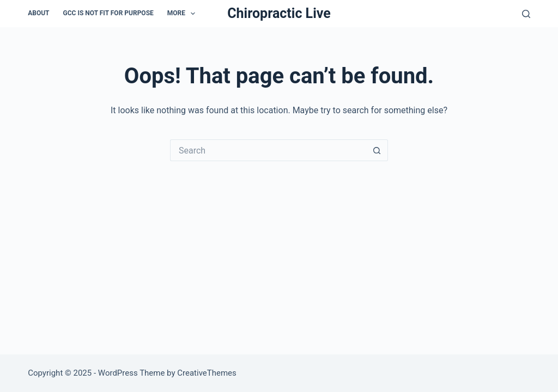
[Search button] (377, 150)
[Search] (526, 14)
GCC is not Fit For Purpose (108, 13)
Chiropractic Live (279, 13)
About (38, 13)
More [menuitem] (184, 14)
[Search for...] (268, 150)
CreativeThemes (207, 373)
